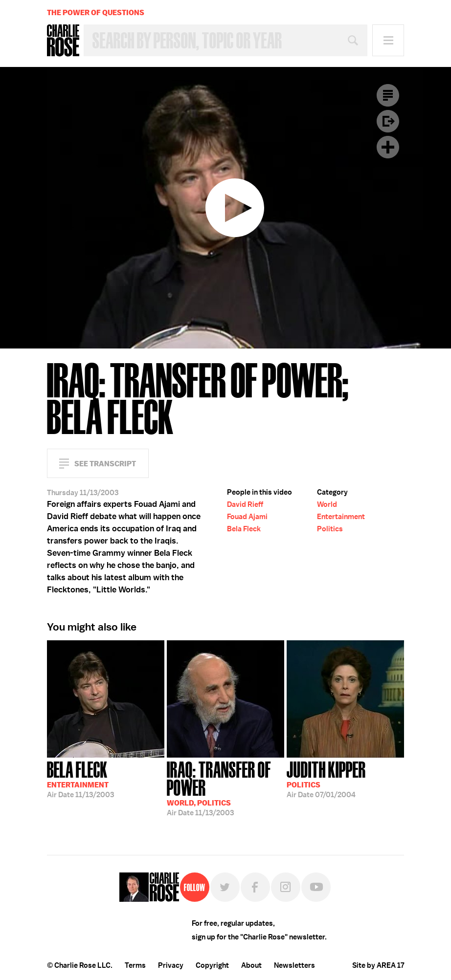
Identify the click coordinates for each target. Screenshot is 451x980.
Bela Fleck (244, 529)
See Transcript (105, 464)
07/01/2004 (326, 779)
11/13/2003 (80, 779)
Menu (388, 40)
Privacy (171, 965)
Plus (388, 147)
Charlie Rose (63, 41)
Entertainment (341, 517)
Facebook (255, 887)
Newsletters (294, 965)
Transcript (388, 95)
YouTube (316, 887)
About (251, 965)
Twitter (225, 887)
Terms (135, 965)
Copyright (212, 965)
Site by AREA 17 (378, 965)
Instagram (286, 887)
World (327, 504)
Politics (330, 529)
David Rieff (245, 504)
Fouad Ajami (247, 517)
